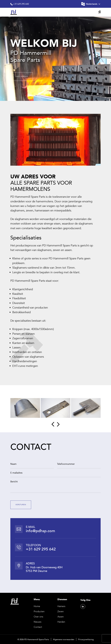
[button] (53, 424)
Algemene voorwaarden (64, 639)
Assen (61, 617)
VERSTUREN (21, 505)
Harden (61, 622)
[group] (25, 408)
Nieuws (38, 622)
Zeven (61, 611)
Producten (39, 611)
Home (37, 606)
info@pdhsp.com (40, 531)
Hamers (61, 606)
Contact (38, 627)
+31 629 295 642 (20, 4)
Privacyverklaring (86, 639)
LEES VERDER (22, 76)
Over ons (38, 617)
